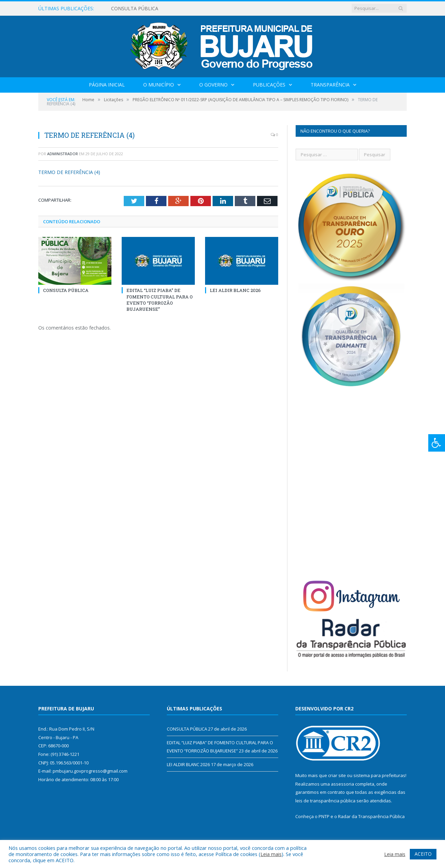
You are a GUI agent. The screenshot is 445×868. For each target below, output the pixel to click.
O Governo (213, 85)
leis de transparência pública (325, 801)
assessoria (342, 784)
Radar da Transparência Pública (371, 816)
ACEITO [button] (423, 854)
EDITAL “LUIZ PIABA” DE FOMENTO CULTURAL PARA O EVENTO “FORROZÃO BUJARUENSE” (160, 300)
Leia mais (271, 854)
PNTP (324, 816)
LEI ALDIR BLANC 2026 (235, 290)
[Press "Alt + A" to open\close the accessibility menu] (437, 443)
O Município (159, 85)
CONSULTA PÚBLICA (135, 9)
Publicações (269, 85)
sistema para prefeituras (379, 775)
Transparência (330, 85)
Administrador (63, 154)
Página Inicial (107, 85)
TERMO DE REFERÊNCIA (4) (69, 172)
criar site (337, 775)
